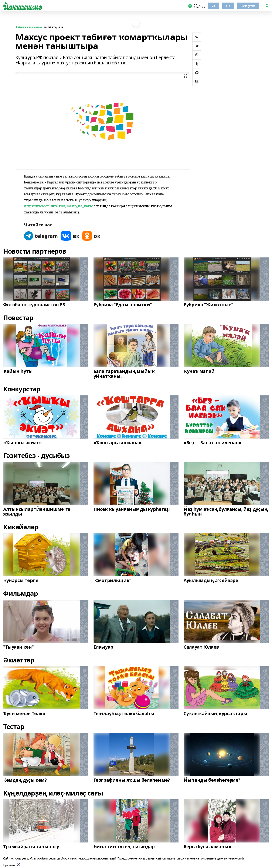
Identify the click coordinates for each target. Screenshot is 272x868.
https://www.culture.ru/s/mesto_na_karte (59, 206)
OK (228, 6)
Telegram (248, 6)
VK (213, 6)
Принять (9, 865)
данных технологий (230, 858)
